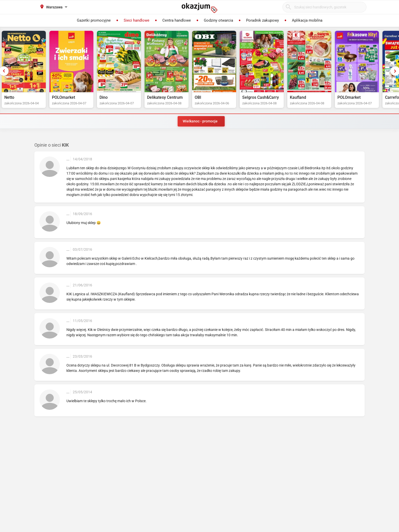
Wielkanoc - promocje (200, 121)
